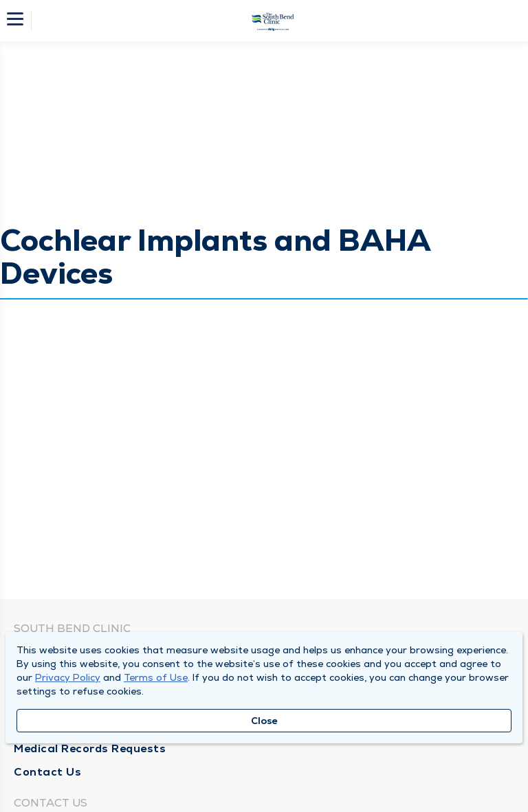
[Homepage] (273, 21)
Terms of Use (156, 677)
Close (264, 721)
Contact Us (47, 772)
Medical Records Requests (90, 748)
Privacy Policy (68, 677)
